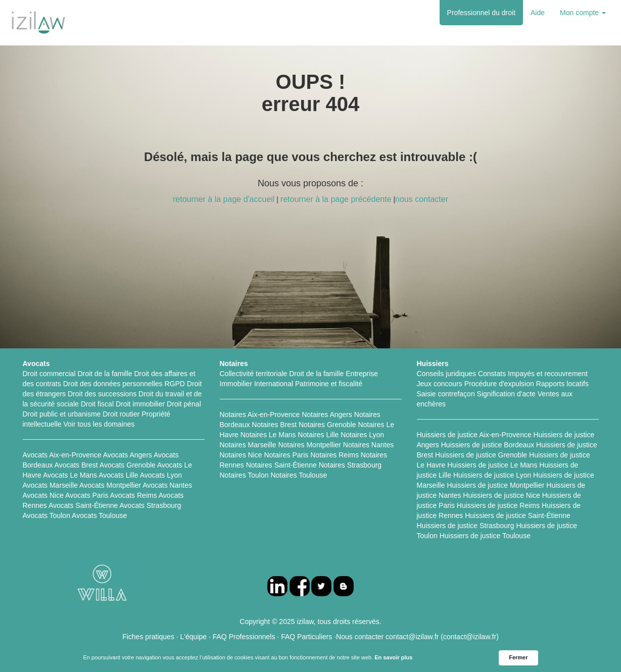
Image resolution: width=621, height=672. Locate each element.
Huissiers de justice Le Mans (492, 465)
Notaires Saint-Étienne (281, 465)
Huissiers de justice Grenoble (481, 455)
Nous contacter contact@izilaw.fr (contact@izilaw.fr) (417, 637)
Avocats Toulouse (99, 515)
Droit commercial (49, 374)
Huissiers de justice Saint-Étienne (518, 515)
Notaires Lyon (362, 435)
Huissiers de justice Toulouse (485, 536)
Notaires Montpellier (309, 445)
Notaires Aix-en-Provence (260, 415)
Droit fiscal (97, 404)
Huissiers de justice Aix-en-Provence (474, 435)
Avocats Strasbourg (151, 505)
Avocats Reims (134, 495)
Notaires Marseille (248, 445)
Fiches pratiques (148, 637)
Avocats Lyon (161, 475)
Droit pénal (184, 404)
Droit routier (121, 414)
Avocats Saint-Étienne (83, 505)
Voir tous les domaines (99, 424)
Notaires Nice (241, 455)
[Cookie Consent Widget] (311, 658)
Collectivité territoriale (254, 374)
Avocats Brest (76, 465)
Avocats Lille (118, 475)
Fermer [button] (518, 657)
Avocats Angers (128, 455)
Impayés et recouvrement (548, 374)
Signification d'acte (506, 394)
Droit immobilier (140, 404)
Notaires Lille (318, 435)
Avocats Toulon (46, 515)
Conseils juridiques (447, 374)
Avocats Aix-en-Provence (62, 455)
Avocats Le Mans (70, 475)
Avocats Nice (43, 495)
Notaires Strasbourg (350, 465)
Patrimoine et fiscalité (329, 384)
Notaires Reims (335, 455)
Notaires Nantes (368, 445)
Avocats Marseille (50, 485)
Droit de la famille (105, 374)
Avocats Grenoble (128, 465)
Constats (492, 374)
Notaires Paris (286, 455)
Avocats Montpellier (110, 485)
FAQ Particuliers (306, 637)
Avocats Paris (87, 495)
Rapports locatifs (562, 384)
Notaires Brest (274, 425)
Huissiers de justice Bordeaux (488, 445)
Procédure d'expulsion (499, 384)
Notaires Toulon (244, 475)
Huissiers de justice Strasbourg (466, 526)
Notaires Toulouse (299, 475)
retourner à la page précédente (336, 199)
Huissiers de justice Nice (501, 495)
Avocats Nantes (167, 485)
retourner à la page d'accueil (224, 199)
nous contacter (422, 199)
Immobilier (236, 384)
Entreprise (362, 374)
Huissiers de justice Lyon (492, 475)
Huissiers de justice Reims (498, 505)
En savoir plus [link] (393, 657)
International (274, 384)
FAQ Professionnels (244, 637)
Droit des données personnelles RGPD (124, 384)
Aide (538, 13)
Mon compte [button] (583, 13)
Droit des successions (102, 394)
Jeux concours (440, 384)
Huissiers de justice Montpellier (495, 485)
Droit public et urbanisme (62, 414)
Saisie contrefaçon (446, 394)
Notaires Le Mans (268, 435)
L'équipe (194, 637)
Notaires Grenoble (327, 425)
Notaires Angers (327, 415)
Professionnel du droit (481, 13)
